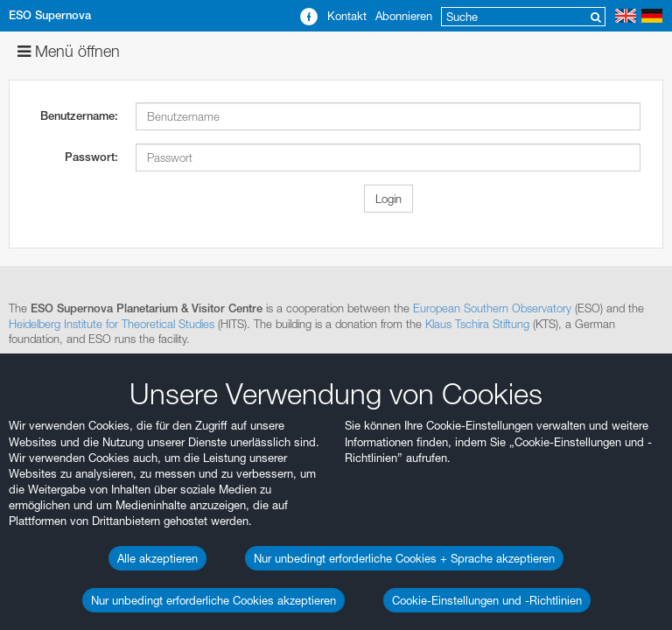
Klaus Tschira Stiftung (477, 324)
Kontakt (347, 16)
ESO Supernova (50, 15)
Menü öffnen (69, 51)
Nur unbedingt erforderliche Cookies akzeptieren (213, 600)
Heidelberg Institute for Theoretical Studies (112, 324)
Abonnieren (404, 16)
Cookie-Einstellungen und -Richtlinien (487, 600)
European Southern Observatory (492, 308)
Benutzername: (79, 116)
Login (388, 199)
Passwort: (91, 157)
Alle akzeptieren (157, 558)
